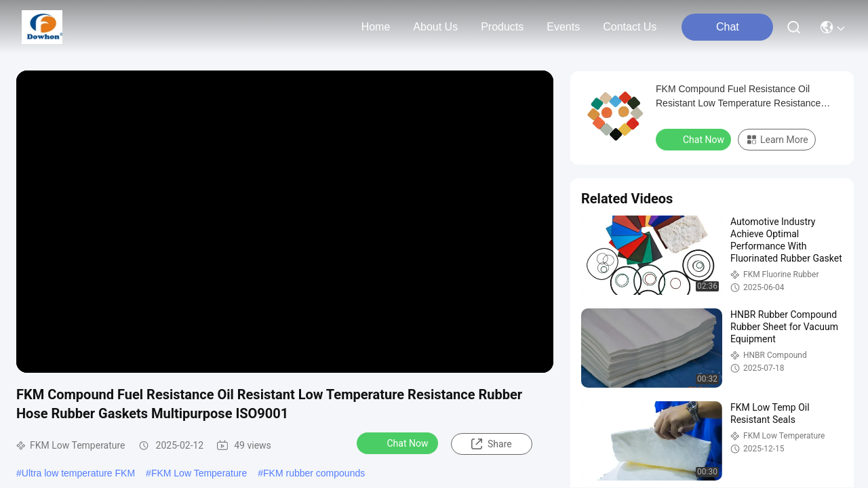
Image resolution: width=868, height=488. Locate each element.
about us (435, 27)
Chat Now (399, 443)
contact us (630, 27)
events (563, 27)
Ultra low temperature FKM (78, 473)
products (502, 27)
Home (376, 27)
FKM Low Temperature (199, 473)
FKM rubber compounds (314, 473)
